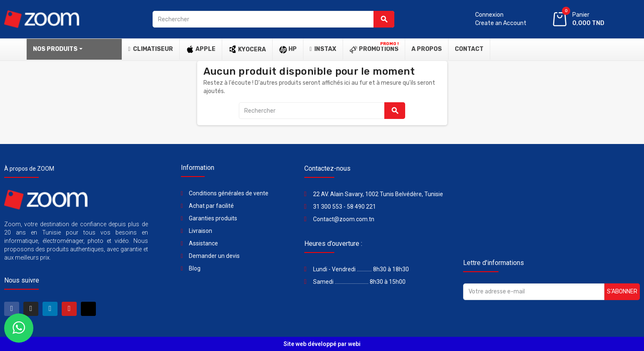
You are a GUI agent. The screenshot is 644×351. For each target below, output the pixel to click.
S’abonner (622, 292)
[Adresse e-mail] (534, 292)
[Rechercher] (273, 19)
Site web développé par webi (322, 344)
